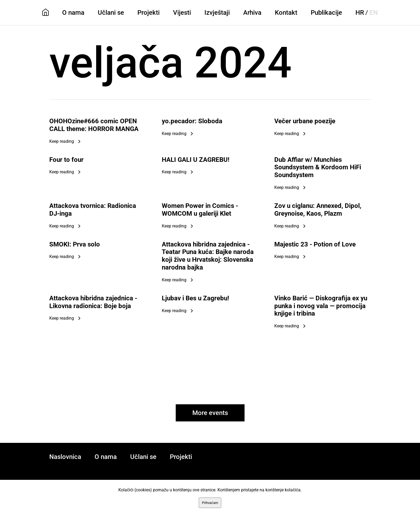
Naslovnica (65, 457)
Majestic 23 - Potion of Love (315, 244)
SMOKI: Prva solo (75, 244)
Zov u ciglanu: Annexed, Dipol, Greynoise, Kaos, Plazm (318, 210)
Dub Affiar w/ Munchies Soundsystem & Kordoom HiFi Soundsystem (318, 167)
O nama (73, 13)
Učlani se (111, 13)
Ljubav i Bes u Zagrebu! (196, 298)
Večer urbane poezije (305, 121)
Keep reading (62, 141)
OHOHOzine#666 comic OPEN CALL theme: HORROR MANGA (94, 125)
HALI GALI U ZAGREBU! (196, 160)
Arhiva (252, 13)
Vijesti (182, 13)
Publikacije (326, 13)
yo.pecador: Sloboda (192, 121)
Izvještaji (217, 13)
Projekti (149, 13)
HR (360, 13)
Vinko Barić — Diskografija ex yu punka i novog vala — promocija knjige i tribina (321, 306)
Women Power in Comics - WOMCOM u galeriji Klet (200, 210)
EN (374, 13)
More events (210, 413)
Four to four (66, 160)
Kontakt (286, 13)
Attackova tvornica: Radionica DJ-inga (93, 210)
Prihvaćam (210, 503)
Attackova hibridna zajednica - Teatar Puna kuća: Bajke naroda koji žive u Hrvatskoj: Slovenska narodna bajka (208, 256)
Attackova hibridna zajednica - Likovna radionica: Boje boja (93, 302)
